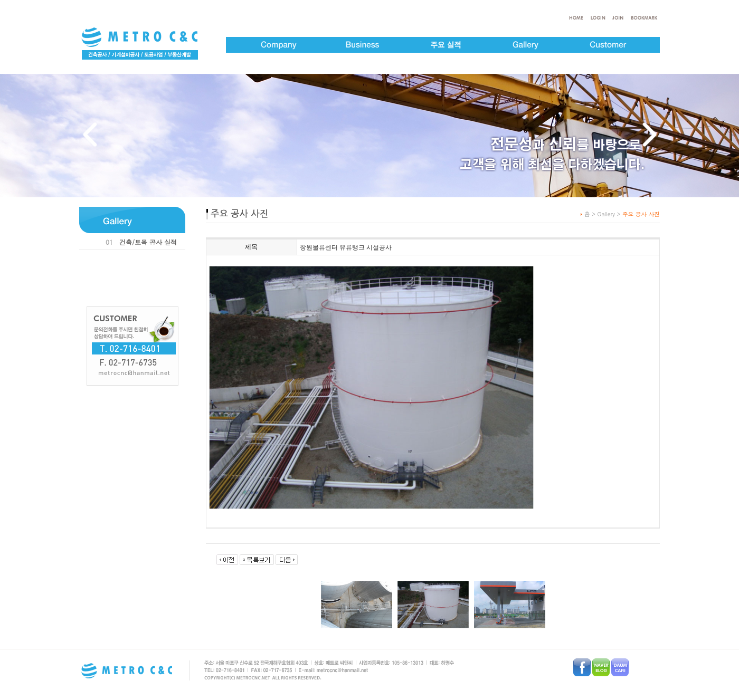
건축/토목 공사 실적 (148, 242)
